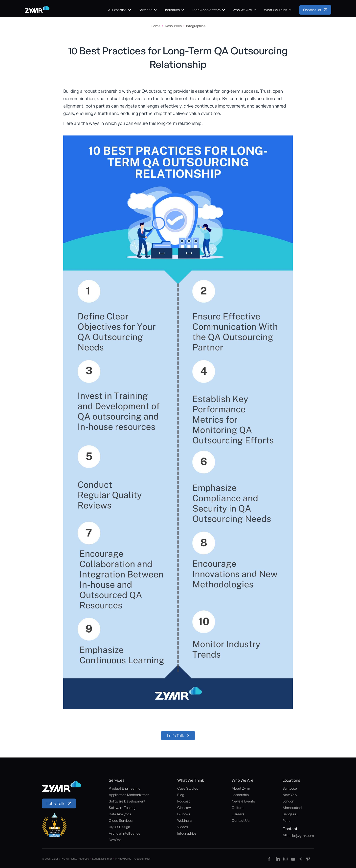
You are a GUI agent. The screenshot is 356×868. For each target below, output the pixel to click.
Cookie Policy (142, 859)
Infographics (196, 26)
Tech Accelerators (206, 10)
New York (290, 795)
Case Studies (188, 788)
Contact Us (241, 820)
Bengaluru (290, 814)
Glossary (184, 808)
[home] (37, 10)
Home (156, 26)
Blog (181, 795)
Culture (238, 808)
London (288, 801)
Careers (238, 814)
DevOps (115, 840)
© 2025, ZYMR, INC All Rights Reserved (67, 859)
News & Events (243, 801)
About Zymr (241, 788)
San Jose (290, 788)
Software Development (127, 801)
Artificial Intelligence (125, 833)
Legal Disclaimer (104, 859)
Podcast (184, 801)
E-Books (184, 814)
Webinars (184, 820)
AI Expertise (117, 10)
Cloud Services (121, 820)
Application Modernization (129, 795)
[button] (120, 10)
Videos (183, 827)
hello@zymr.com (298, 835)
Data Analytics (120, 814)
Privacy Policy (125, 859)
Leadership (240, 795)
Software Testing (122, 808)
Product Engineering (125, 788)
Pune (287, 820)
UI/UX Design (119, 827)
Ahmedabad (292, 808)
